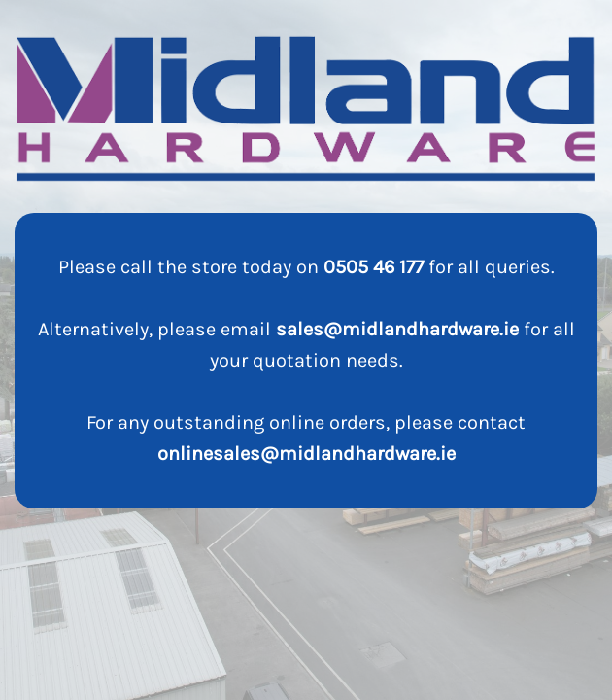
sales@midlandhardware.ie (397, 329)
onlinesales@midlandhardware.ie (306, 454)
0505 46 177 (374, 267)
